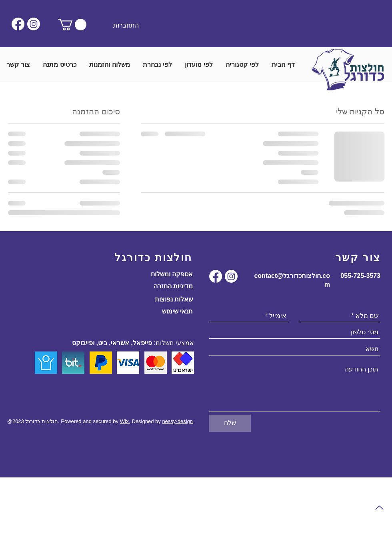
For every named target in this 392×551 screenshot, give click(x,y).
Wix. (125, 421)
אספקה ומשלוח (172, 274)
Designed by (147, 421)
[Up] (379, 508)
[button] (72, 25)
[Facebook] (18, 24)
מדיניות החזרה (173, 286)
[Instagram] (34, 24)
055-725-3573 (360, 276)
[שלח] (230, 423)
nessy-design (177, 421)
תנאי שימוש (177, 311)
